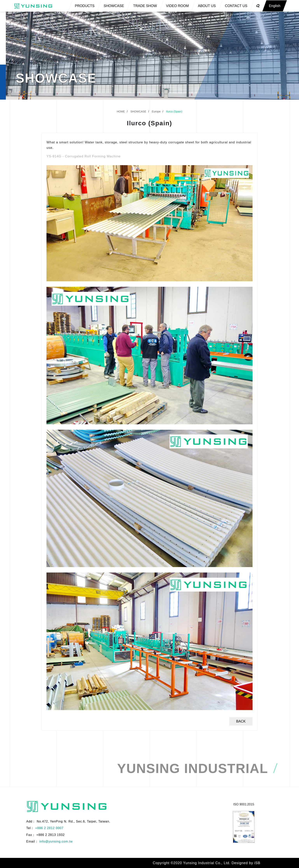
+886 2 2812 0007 (49, 828)
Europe (156, 111)
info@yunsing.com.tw (56, 841)
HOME (121, 111)
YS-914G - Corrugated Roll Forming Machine (83, 156)
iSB (257, 863)
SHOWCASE (138, 111)
